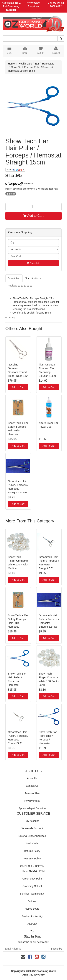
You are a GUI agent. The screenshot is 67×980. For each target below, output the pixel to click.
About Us (32, 778)
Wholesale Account (32, 828)
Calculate (33, 263)
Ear (37, 64)
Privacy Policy (32, 801)
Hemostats (48, 64)
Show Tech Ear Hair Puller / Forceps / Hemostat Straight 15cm (17, 681)
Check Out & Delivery (32, 866)
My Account (32, 821)
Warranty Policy (32, 859)
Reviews (20, 286)
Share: (15, 170)
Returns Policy (32, 851)
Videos (32, 901)
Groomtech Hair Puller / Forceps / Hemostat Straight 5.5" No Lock (18, 489)
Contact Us (32, 786)
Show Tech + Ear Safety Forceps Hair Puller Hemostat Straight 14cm (18, 430)
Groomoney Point (32, 879)
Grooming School (32, 886)
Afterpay (32, 924)
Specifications (33, 278)
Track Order (32, 843)
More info (19, 184)
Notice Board (32, 909)
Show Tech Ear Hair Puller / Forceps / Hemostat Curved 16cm (48, 739)
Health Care (25, 64)
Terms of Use (32, 793)
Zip (32, 931)
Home (11, 64)
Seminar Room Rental (32, 894)
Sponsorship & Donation (32, 808)
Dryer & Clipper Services (32, 836)
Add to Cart (33, 216)
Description (14, 278)
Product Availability (32, 916)
